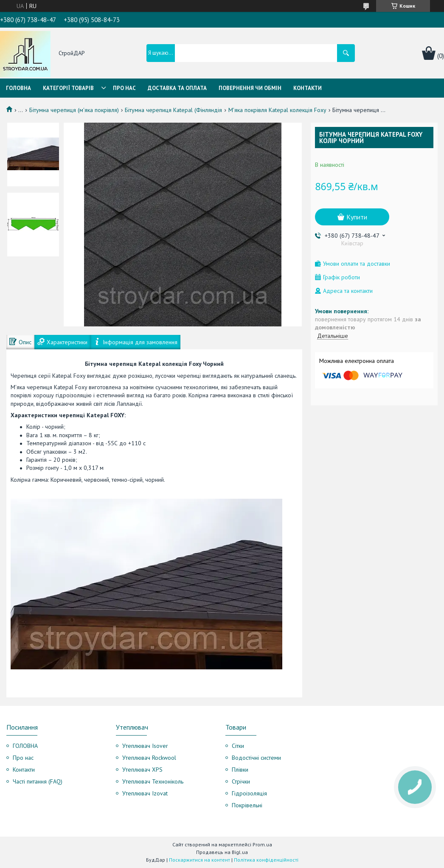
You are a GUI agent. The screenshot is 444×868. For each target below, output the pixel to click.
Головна (18, 88)
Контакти (308, 88)
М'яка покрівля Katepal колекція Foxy (277, 110)
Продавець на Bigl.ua (222, 852)
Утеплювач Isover (145, 746)
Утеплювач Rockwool (149, 758)
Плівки (240, 770)
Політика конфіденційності (266, 860)
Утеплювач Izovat (145, 793)
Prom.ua (262, 844)
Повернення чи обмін (250, 88)
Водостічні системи (256, 758)
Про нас (124, 88)
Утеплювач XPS (142, 770)
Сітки (238, 746)
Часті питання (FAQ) (38, 781)
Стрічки (241, 781)
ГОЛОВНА (25, 746)
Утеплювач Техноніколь (153, 781)
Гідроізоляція (249, 793)
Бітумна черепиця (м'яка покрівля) (74, 110)
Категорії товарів (68, 88)
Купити (357, 217)
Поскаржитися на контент (200, 860)
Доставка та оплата (177, 88)
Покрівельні (247, 805)
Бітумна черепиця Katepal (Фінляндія (173, 110)
